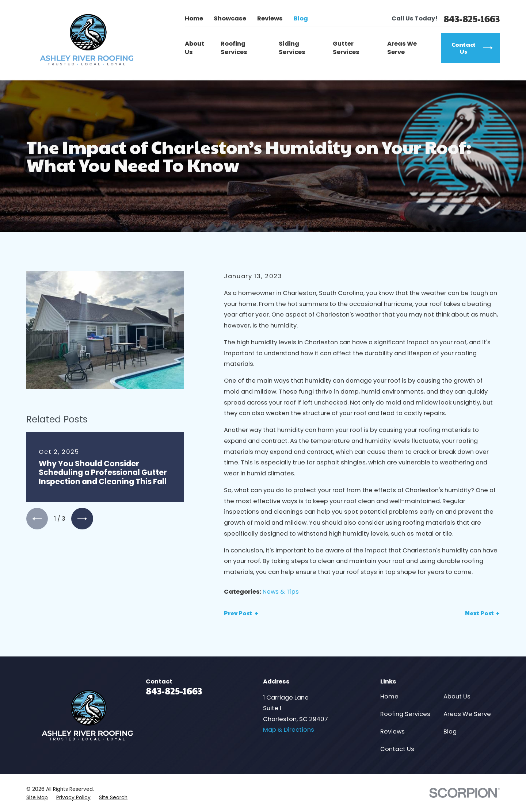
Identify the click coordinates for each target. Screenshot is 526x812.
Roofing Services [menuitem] (234, 48)
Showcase (230, 18)
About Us (457, 696)
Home (194, 18)
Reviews (270, 18)
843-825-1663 (472, 19)
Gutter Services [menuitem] (346, 48)
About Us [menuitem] (195, 48)
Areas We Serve (467, 714)
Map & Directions (289, 730)
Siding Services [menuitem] (292, 48)
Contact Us (397, 749)
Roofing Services (405, 714)
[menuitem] (37, 798)
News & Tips (281, 592)
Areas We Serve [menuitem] (402, 48)
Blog (301, 18)
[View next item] (82, 519)
